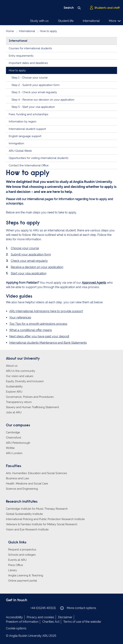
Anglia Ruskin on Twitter (19, 608)
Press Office (16, 565)
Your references (20, 317)
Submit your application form (31, 254)
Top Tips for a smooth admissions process (38, 324)
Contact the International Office (29, 165)
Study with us (39, 21)
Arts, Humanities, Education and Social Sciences (36, 473)
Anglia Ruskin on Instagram (14, 608)
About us (12, 366)
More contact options (78, 608)
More (115, 21)
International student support (27, 129)
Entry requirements (21, 56)
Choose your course (25, 248)
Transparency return (19, 402)
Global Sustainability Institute (24, 514)
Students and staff (105, 8)
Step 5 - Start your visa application (33, 107)
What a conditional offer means (31, 330)
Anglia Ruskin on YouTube (25, 608)
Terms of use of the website (82, 622)
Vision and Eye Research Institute (27, 530)
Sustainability (14, 386)
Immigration (16, 143)
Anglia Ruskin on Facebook (8, 608)
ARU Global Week (20, 151)
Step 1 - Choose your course (30, 78)
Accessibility (14, 617)
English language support (25, 136)
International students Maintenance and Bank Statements (48, 343)
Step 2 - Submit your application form (36, 85)
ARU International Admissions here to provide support (46, 311)
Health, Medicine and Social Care (27, 484)
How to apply (17, 70)
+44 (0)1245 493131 (43, 608)
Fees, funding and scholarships (28, 114)
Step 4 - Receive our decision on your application (43, 100)
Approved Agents (94, 283)
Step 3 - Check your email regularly (34, 92)
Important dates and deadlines (28, 63)
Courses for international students (30, 48)
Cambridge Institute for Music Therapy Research (37, 509)
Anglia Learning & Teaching (26, 575)
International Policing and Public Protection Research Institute (45, 519)
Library (13, 570)
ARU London (14, 453)
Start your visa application (29, 273)
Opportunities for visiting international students (38, 158)
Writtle (10, 448)
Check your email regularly (29, 261)
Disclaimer (65, 617)
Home (10, 31)
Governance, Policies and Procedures (30, 397)
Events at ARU (17, 560)
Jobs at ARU (14, 412)
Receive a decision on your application (37, 267)
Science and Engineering (22, 489)
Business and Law (17, 478)
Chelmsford (13, 438)
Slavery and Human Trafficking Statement (32, 407)
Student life (66, 21)
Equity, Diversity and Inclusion (25, 381)
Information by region (23, 122)
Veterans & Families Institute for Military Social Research (42, 524)
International (91, 21)
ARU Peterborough (18, 443)
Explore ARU (14, 392)
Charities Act (51, 622)
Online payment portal (23, 581)
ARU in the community (20, 371)
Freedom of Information (22, 622)
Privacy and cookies (40, 617)
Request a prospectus (22, 550)
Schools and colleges (22, 555)
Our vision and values (20, 376)
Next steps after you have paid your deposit (39, 336)
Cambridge (13, 432)
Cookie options (16, 628)
